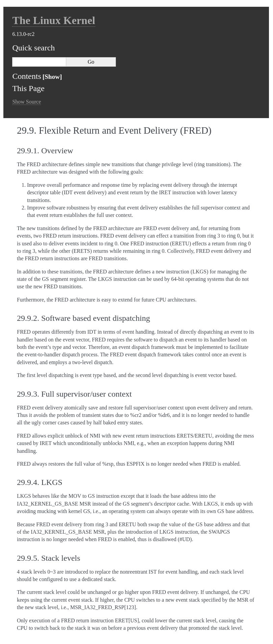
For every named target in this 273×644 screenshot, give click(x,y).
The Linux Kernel (54, 20)
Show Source (27, 102)
